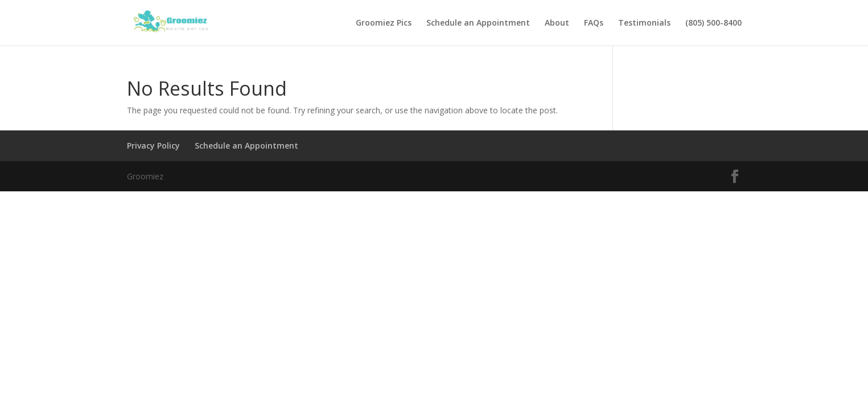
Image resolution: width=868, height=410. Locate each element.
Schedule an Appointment (478, 23)
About (557, 23)
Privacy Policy (153, 145)
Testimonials (644, 23)
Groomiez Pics (384, 23)
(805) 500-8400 (713, 23)
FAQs (594, 23)
